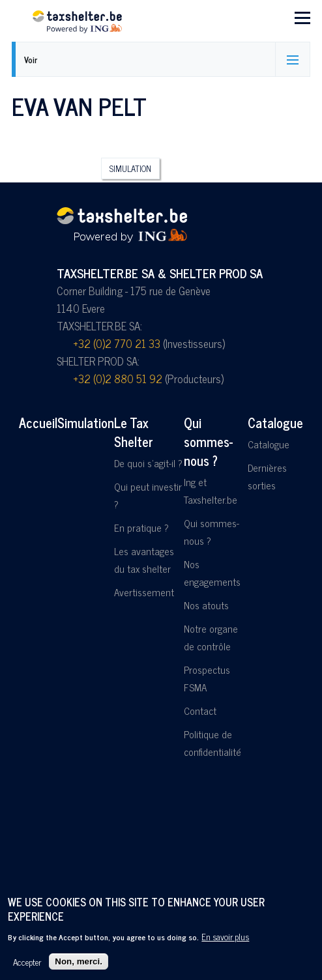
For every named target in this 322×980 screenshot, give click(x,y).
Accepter (27, 962)
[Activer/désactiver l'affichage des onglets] (293, 59)
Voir (31, 60)
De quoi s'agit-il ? (148, 463)
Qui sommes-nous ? (208, 441)
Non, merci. (79, 961)
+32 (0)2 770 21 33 (117, 343)
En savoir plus (225, 936)
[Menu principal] (302, 18)
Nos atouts (206, 605)
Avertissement (144, 592)
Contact (200, 711)
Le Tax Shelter (134, 432)
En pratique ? (141, 527)
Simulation (130, 168)
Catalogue (275, 423)
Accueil (38, 423)
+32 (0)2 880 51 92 (118, 379)
